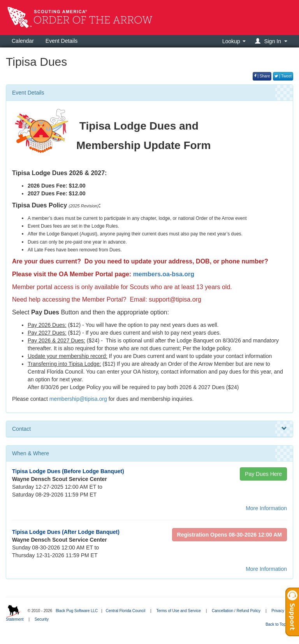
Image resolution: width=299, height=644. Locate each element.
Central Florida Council (125, 611)
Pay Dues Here (263, 474)
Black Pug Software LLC (77, 611)
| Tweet (283, 76)
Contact (149, 429)
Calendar (23, 41)
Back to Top (278, 624)
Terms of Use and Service (179, 611)
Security (42, 619)
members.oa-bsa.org (164, 274)
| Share (262, 76)
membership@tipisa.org (78, 399)
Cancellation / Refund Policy (236, 611)
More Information (266, 508)
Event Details (62, 41)
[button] (272, 41)
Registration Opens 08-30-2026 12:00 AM (230, 535)
